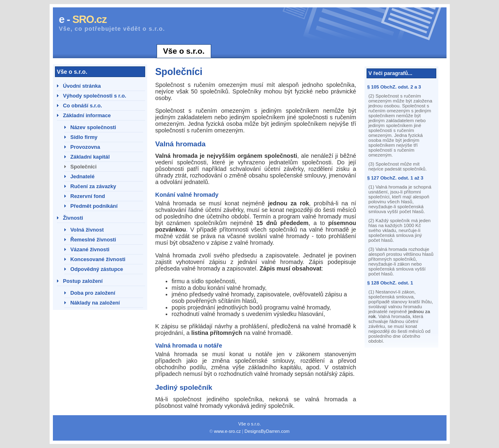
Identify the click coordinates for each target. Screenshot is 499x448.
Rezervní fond (88, 196)
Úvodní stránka (82, 86)
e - (83, 19)
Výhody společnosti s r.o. (95, 96)
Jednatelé (83, 176)
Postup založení (83, 281)
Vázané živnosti (90, 249)
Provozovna (85, 147)
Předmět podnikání (94, 206)
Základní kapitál (90, 157)
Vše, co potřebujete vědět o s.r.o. (112, 29)
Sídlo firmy (84, 137)
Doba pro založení (93, 293)
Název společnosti (93, 127)
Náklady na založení (95, 303)
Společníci (84, 167)
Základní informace (87, 115)
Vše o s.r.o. (184, 51)
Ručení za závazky (93, 186)
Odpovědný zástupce (97, 269)
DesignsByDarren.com (267, 431)
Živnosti (73, 218)
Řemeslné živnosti (93, 240)
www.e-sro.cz (227, 431)
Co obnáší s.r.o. (83, 106)
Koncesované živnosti (98, 259)
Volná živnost (87, 230)
